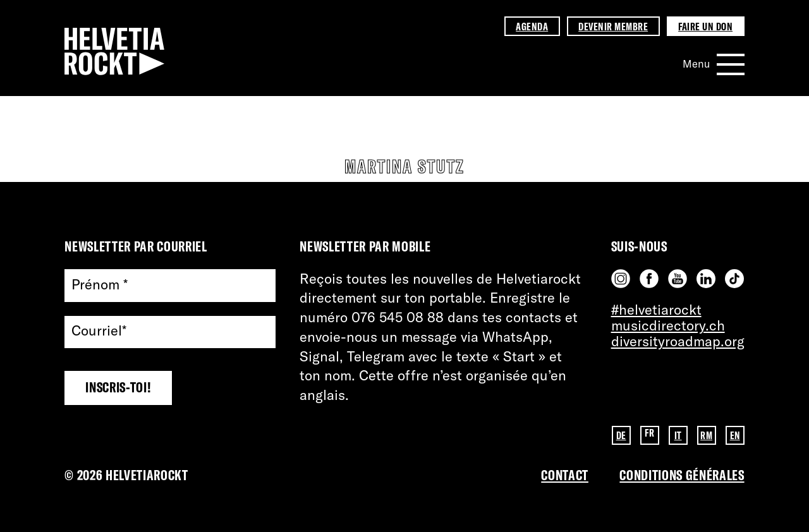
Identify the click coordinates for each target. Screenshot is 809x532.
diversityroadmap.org (678, 341)
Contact (565, 475)
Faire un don (705, 26)
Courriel (99, 331)
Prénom (100, 285)
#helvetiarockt (656, 310)
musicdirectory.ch (668, 325)
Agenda (532, 26)
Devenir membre (613, 26)
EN (735, 435)
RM (706, 435)
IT (678, 435)
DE (621, 435)
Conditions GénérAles (682, 475)
